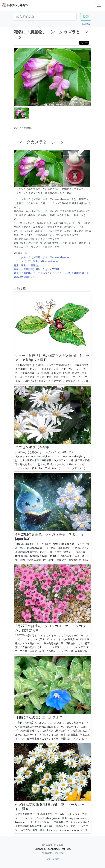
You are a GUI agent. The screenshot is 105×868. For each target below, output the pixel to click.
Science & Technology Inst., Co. (53, 849)
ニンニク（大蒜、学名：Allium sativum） (37, 261)
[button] (21, 113)
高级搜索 (86, 24)
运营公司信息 (53, 859)
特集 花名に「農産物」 (27, 265)
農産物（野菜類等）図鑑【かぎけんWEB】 (37, 269)
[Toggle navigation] (99, 5)
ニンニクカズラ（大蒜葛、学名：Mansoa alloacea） (43, 257)
